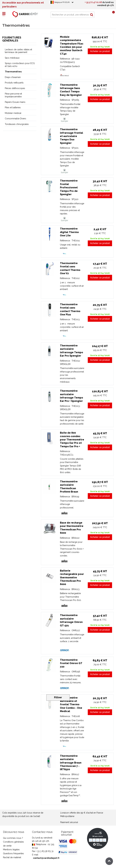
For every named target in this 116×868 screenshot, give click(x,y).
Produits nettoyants (14, 83)
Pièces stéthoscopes (15, 88)
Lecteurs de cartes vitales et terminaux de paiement (18, 51)
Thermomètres (13, 72)
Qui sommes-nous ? (13, 838)
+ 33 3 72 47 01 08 (93, 2)
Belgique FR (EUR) (62, 2)
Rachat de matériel (12, 857)
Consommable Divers (15, 119)
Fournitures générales (12, 39)
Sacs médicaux (12, 58)
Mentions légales (11, 850)
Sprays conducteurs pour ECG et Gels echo (20, 65)
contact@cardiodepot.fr (46, 858)
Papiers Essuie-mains (15, 102)
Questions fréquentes (13, 853)
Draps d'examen (13, 77)
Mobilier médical (13, 113)
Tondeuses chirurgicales (17, 124)
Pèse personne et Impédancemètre (13, 95)
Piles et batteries (13, 107)
